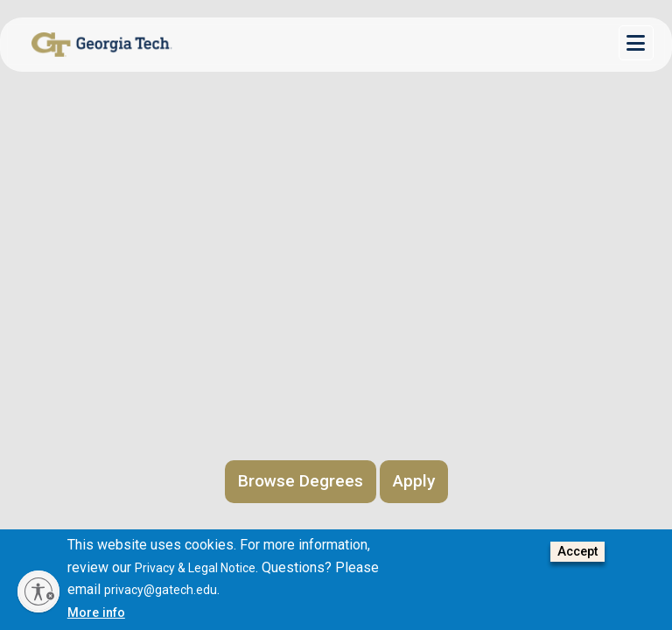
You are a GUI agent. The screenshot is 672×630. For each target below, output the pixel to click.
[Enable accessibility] (38, 591)
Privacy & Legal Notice (195, 568)
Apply (414, 481)
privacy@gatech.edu (161, 590)
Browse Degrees (301, 481)
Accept (577, 552)
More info (96, 613)
